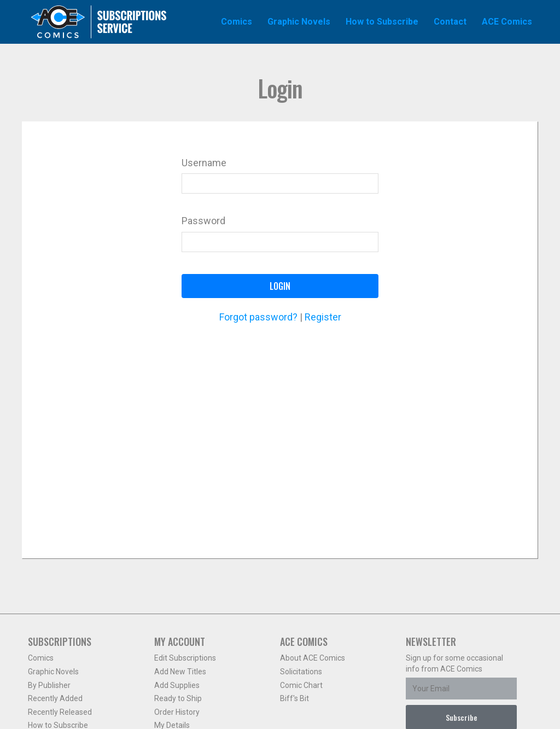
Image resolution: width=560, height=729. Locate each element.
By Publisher (49, 685)
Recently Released (60, 712)
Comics (41, 658)
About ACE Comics (313, 658)
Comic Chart (301, 685)
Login (280, 286)
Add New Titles (180, 672)
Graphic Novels (53, 672)
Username (204, 163)
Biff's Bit (294, 698)
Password (203, 221)
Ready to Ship (178, 698)
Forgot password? (258, 317)
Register (323, 317)
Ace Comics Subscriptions (99, 22)
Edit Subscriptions (185, 658)
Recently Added (55, 698)
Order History (177, 712)
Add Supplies (177, 685)
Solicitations (301, 672)
